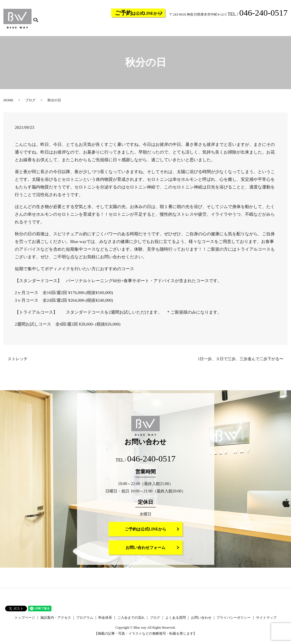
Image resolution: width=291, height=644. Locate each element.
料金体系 (178, 27)
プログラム (160, 27)
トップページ (103, 27)
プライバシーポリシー (234, 621)
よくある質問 (243, 27)
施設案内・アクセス (132, 27)
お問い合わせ (267, 27)
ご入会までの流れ (202, 27)
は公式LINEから (138, 13)
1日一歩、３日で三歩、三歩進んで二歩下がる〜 (241, 363)
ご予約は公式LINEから (145, 533)
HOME (8, 104)
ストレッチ (18, 363)
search (287, 27)
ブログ (225, 27)
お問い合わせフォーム (145, 551)
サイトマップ (266, 621)
